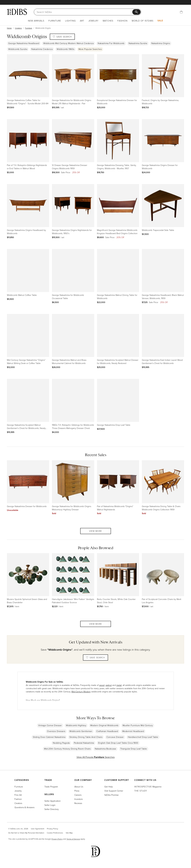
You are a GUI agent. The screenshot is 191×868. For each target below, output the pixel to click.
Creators (18, 28)
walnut (109, 685)
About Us (79, 787)
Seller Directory (52, 809)
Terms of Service (73, 839)
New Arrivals (36, 21)
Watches (108, 21)
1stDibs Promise (111, 795)
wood (102, 685)
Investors (79, 799)
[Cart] (181, 12)
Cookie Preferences (55, 833)
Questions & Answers (24, 807)
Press (77, 791)
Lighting (70, 21)
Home (9, 28)
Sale (160, 21)
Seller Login (50, 805)
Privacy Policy (52, 829)
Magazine (148, 787)
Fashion (122, 21)
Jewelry (93, 21)
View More (95, 531)
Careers (78, 795)
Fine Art (18, 795)
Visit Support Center (114, 791)
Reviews (78, 803)
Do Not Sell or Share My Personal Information (26, 833)
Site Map (69, 833)
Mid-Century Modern (81, 692)
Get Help (109, 787)
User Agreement (37, 829)
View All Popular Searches (96, 757)
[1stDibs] (17, 12)
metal (119, 685)
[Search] (85, 12)
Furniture (55, 21)
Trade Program (51, 787)
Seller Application (53, 801)
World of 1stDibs (143, 21)
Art (82, 21)
